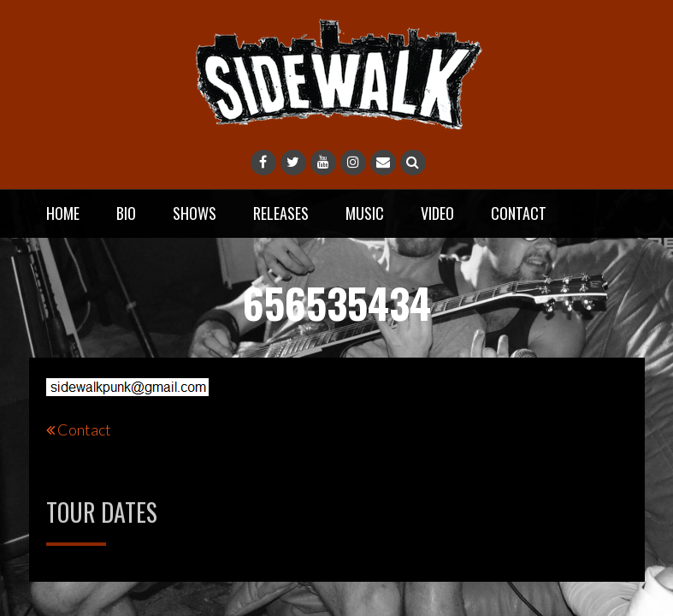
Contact (519, 213)
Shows (195, 213)
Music (365, 213)
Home (63, 213)
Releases (281, 213)
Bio (126, 213)
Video (437, 213)
